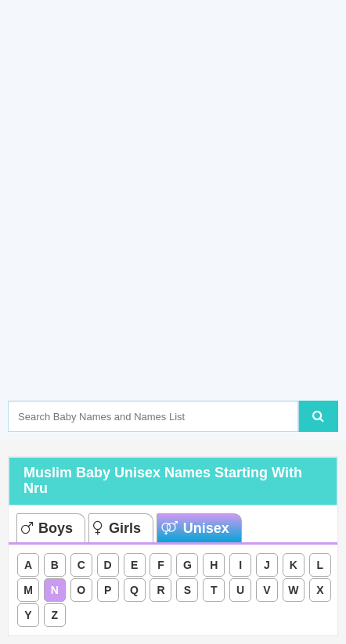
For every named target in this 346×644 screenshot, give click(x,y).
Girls (117, 528)
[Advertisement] (173, 224)
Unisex (195, 528)
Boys (47, 528)
